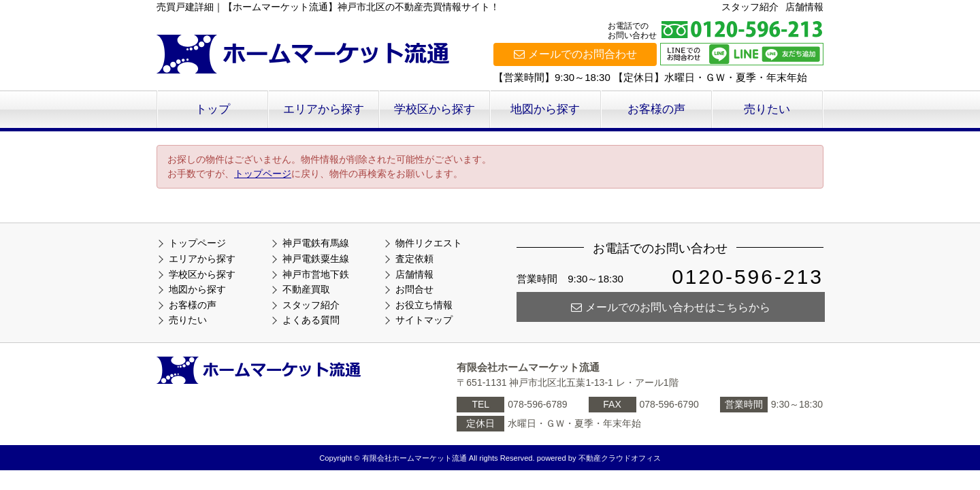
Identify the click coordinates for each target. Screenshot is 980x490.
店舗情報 (804, 7)
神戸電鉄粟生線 (316, 259)
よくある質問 (311, 320)
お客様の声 (656, 109)
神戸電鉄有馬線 (316, 243)
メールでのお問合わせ (575, 54)
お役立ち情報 (424, 305)
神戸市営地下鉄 (316, 274)
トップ (213, 109)
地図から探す (545, 109)
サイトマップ (424, 320)
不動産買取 (306, 289)
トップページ (263, 174)
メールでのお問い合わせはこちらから (671, 307)
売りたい (767, 109)
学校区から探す (435, 109)
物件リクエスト (429, 243)
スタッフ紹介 (750, 7)
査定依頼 (414, 259)
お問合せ (414, 289)
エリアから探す (324, 109)
